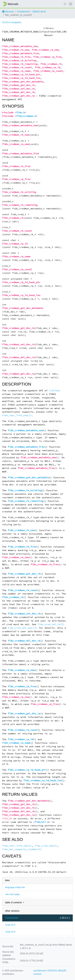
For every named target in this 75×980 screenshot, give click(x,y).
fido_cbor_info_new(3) (17, 415)
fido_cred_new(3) (46, 846)
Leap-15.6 (10, 932)
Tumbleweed (23, 12)
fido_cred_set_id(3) (51, 624)
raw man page (12, 894)
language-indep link (15, 887)
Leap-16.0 (10, 925)
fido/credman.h (26, 116)
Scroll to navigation (12, 22)
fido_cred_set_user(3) (23, 628)
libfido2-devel (39, 12)
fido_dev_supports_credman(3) (22, 849)
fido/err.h (42, 822)
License (37, 974)
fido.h (21, 113)
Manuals (8, 12)
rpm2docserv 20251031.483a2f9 (50, 971)
